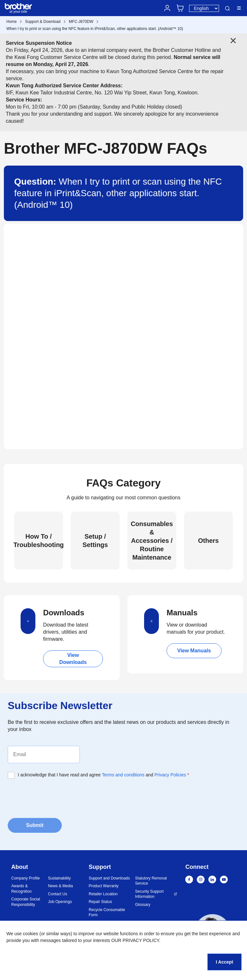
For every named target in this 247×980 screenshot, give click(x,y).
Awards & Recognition (21, 889)
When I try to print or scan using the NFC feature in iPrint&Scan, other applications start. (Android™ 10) (95, 29)
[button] (212, 932)
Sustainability (59, 878)
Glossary (143, 905)
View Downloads (73, 659)
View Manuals (194, 651)
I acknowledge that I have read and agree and (104, 775)
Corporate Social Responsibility (26, 902)
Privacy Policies (170, 775)
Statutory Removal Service (151, 881)
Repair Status (101, 902)
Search (227, 8)
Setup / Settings (95, 541)
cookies (30, 934)
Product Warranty (104, 886)
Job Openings (60, 902)
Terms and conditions (123, 775)
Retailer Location (103, 894)
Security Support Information (149, 894)
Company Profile (26, 878)
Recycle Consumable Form (107, 913)
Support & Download (43, 22)
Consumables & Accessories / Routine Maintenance (152, 541)
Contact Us (57, 894)
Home (12, 22)
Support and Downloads (109, 878)
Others (208, 541)
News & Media (60, 886)
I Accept (224, 962)
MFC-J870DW (81, 22)
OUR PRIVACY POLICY (135, 940)
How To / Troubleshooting (39, 541)
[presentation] (57, 798)
